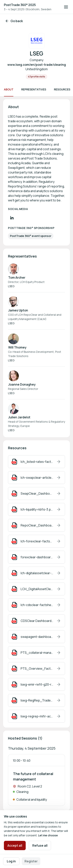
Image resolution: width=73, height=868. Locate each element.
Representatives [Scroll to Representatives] (34, 89)
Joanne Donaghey (22, 384)
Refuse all (40, 845)
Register (31, 861)
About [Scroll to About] (9, 89)
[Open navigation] (66, 7)
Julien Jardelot (19, 417)
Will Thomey (17, 347)
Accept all (15, 845)
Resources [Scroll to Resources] (62, 89)
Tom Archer (17, 277)
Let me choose (48, 835)
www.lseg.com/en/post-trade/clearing (37, 65)
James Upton (18, 310)
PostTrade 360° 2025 (20, 5)
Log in (11, 861)
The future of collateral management (33, 776)
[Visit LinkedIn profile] (12, 218)
